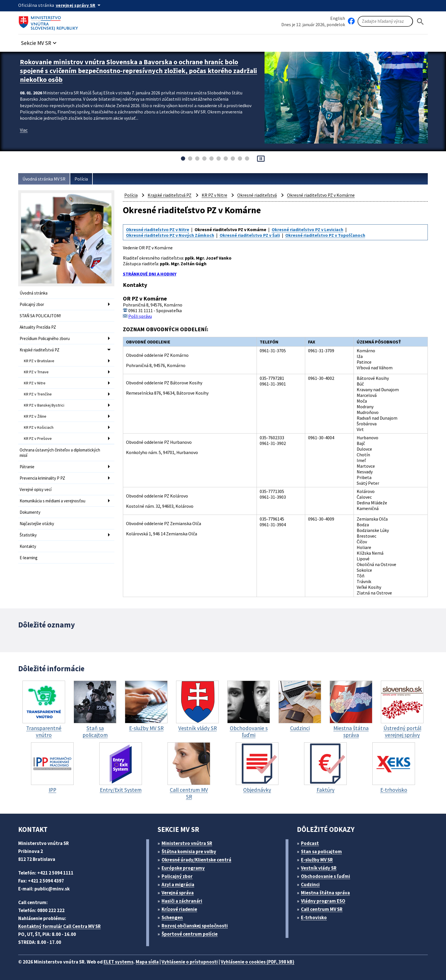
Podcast (310, 843)
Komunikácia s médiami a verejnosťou (52, 501)
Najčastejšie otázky (37, 524)
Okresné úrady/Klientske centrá (196, 860)
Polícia (81, 179)
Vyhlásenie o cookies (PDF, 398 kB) (258, 962)
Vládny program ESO (323, 901)
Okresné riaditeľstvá (257, 195)
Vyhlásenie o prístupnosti (190, 962)
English (338, 18)
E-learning (29, 558)
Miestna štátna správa (325, 893)
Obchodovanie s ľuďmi (326, 876)
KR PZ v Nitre (35, 383)
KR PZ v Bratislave (39, 361)
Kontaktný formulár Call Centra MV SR (59, 926)
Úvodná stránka (34, 293)
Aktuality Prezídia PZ (38, 327)
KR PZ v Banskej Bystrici (44, 405)
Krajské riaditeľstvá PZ (40, 350)
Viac (24, 130)
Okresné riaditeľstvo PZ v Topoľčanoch (325, 235)
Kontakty (28, 546)
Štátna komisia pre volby (189, 851)
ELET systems (118, 962)
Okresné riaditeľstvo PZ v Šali (250, 235)
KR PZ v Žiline (35, 416)
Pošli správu (140, 316)
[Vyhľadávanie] (385, 21)
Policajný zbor (32, 304)
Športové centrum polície (190, 934)
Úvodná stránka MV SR (44, 179)
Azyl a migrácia (178, 884)
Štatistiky (28, 535)
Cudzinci (310, 884)
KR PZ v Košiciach (39, 427)
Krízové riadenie (179, 909)
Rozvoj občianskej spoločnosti (195, 926)
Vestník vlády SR (319, 868)
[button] (40, 41)
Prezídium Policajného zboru (45, 338)
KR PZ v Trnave (36, 372)
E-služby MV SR (317, 860)
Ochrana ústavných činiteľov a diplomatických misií (60, 453)
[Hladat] (420, 21)
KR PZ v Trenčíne (38, 394)
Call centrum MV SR (322, 909)
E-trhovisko (314, 917)
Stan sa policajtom (321, 851)
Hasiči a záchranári (182, 901)
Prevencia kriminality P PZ (42, 478)
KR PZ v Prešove (38, 438)
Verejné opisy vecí (36, 489)
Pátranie (27, 467)
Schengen (172, 917)
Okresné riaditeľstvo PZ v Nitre (158, 229)
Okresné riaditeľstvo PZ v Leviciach (307, 229)
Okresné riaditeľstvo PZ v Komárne (321, 195)
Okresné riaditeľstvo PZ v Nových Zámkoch (170, 235)
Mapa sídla (147, 962)
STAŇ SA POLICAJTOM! (40, 316)
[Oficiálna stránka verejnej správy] (79, 5)
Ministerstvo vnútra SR (187, 843)
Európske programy (183, 868)
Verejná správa (178, 893)
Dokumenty (30, 512)
